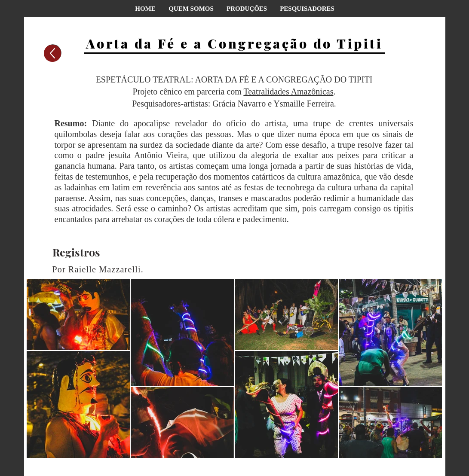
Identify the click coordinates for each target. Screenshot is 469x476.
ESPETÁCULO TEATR (138, 79)
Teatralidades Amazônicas (288, 92)
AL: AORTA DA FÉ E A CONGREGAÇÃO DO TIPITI (276, 79)
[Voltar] (52, 53)
